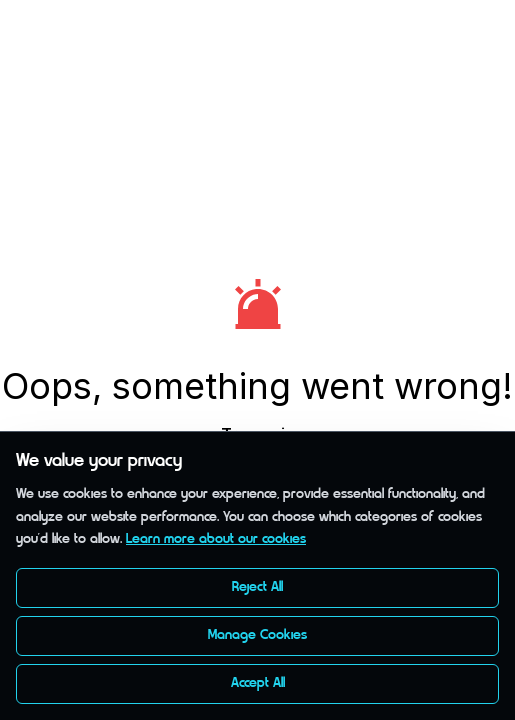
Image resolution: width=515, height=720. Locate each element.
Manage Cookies (257, 635)
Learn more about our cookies (216, 539)
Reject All (257, 587)
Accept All (258, 683)
